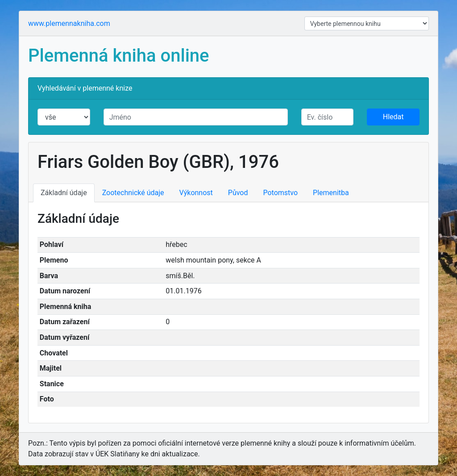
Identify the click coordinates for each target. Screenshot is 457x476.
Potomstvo (281, 193)
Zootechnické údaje (133, 193)
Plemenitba (331, 193)
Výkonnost (196, 193)
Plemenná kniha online (119, 56)
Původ (238, 193)
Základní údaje (64, 193)
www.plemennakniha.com (69, 23)
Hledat (393, 117)
